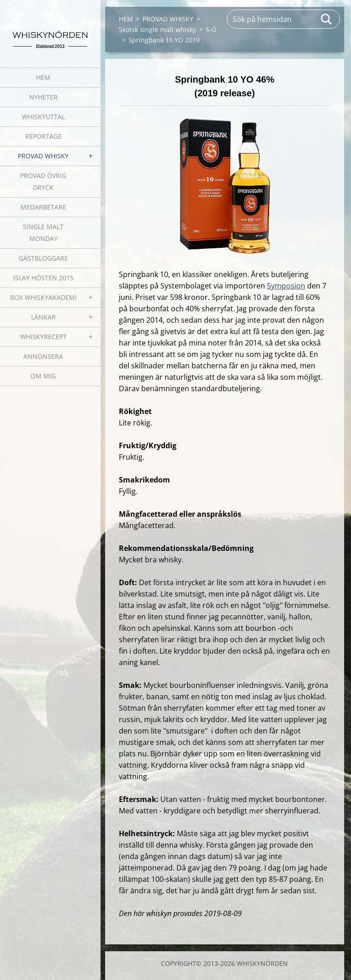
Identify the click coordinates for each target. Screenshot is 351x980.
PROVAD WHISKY (43, 156)
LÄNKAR (43, 317)
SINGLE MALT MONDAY (43, 233)
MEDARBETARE (43, 207)
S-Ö (211, 29)
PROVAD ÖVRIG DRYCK (43, 181)
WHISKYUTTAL (43, 117)
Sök (327, 19)
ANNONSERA (43, 356)
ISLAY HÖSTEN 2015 (43, 278)
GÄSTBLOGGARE (43, 258)
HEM (43, 77)
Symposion (286, 286)
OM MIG (43, 376)
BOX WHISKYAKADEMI (43, 297)
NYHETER (43, 97)
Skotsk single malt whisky (157, 29)
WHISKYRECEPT (43, 337)
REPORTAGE (43, 136)
